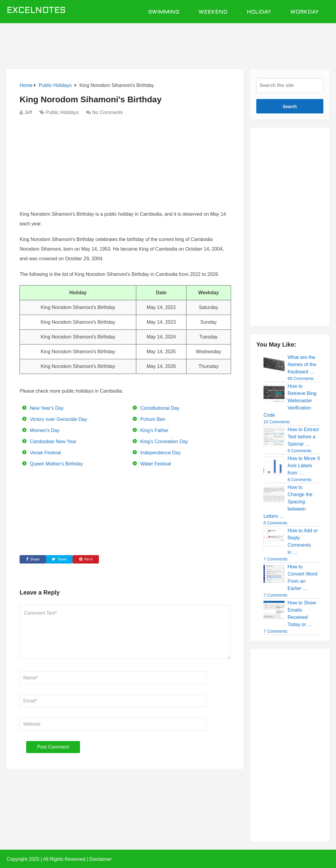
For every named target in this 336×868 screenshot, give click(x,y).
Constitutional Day (160, 408)
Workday (305, 12)
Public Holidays (62, 112)
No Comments (107, 112)
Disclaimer (101, 859)
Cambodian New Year (53, 442)
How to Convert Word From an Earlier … (302, 578)
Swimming (164, 12)
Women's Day (45, 430)
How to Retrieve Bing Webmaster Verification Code (290, 401)
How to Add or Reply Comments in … (303, 541)
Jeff (28, 112)
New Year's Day (47, 408)
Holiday (259, 12)
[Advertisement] (168, 43)
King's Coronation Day (164, 442)
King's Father (154, 430)
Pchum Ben (153, 419)
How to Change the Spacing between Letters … (288, 502)
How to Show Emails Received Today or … (302, 614)
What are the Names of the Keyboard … (302, 364)
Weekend (213, 12)
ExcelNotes (36, 11)
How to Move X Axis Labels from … (304, 466)
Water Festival (156, 464)
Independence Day (160, 453)
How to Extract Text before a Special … (303, 437)
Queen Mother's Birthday (56, 464)
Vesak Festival (45, 453)
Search (290, 107)
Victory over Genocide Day (58, 419)
